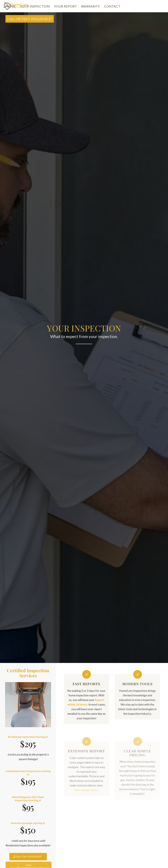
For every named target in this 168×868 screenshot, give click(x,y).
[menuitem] (11, 6)
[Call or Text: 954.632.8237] (28, 857)
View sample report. (86, 790)
